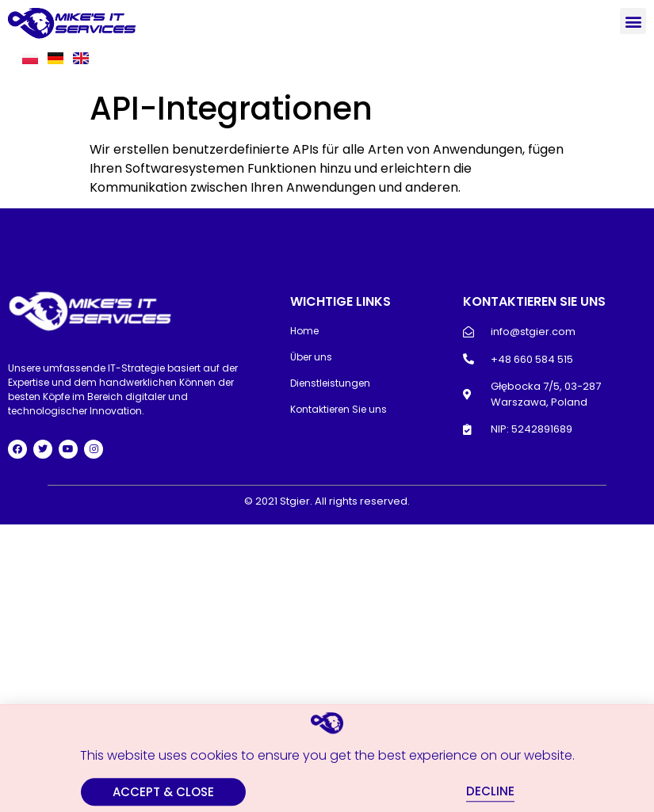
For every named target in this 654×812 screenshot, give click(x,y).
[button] (633, 21)
